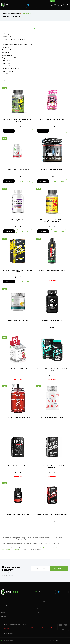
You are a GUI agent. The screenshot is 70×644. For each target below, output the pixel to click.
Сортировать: (8, 81)
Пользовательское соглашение (44, 605)
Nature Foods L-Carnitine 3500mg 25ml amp (18, 369)
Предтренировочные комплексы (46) (14, 42)
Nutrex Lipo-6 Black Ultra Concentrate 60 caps (52, 514)
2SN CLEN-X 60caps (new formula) (52, 417)
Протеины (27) (7, 37)
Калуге (56, 547)
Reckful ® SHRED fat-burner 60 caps (52, 120)
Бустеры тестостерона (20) (11, 68)
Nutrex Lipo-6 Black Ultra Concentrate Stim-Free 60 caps (52, 467)
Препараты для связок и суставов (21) (14, 39)
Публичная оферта (41, 609)
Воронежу (45, 547)
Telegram (32, 5)
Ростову (38, 547)
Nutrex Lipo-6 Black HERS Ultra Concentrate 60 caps (52, 370)
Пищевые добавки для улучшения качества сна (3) (18, 45)
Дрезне (4, 549)
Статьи (3, 613)
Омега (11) (5, 47)
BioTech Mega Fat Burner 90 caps (18, 514)
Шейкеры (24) (6, 34)
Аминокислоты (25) (8, 71)
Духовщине (15, 549)
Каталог (39, 592)
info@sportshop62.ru (9, 633)
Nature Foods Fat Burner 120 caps (18, 170)
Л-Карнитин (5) (7, 50)
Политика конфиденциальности (44, 601)
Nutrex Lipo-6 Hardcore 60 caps (18, 466)
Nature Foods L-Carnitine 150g (18, 320)
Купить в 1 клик (25, 131)
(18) (9, 58)
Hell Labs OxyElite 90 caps (18, 220)
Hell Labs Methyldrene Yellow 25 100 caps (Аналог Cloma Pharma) (52, 221)
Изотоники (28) (7, 55)
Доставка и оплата (6, 609)
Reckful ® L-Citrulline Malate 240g (52, 170)
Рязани (27, 547)
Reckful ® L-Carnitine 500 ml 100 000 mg (52, 270)
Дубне (9, 549)
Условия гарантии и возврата (8, 605)
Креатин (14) (6, 53)
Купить (9, 131)
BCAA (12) (5, 74)
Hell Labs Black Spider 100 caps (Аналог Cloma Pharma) (18, 120)
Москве (33, 547)
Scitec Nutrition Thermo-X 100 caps (18, 417)
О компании (4, 601)
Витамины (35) (7, 66)
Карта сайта (40, 613)
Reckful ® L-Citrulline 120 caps (52, 320)
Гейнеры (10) (6, 63)
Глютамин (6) (6, 60)
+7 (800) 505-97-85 (8, 640)
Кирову (51, 547)
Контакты (4, 616)
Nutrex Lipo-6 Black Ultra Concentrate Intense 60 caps (18, 271)
